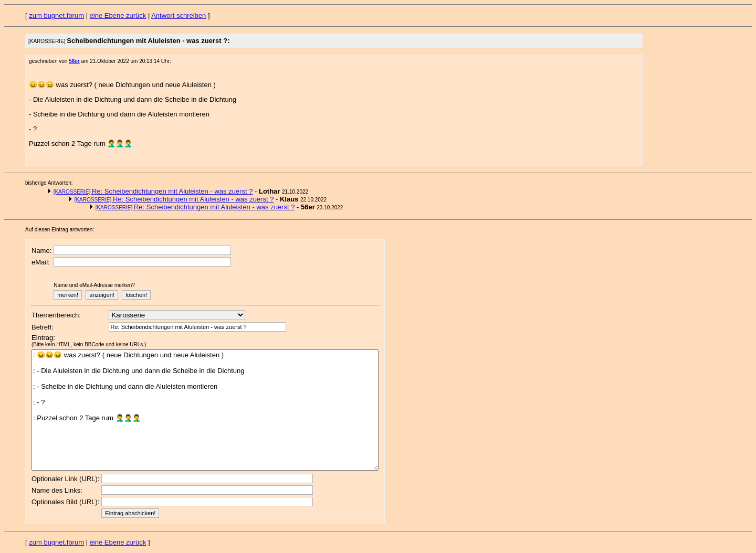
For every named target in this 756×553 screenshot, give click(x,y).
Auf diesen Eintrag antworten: (60, 230)
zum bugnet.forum (56, 15)
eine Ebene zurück (118, 15)
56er (74, 61)
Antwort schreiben (178, 15)
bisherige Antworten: (49, 183)
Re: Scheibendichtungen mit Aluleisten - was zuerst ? (153, 191)
